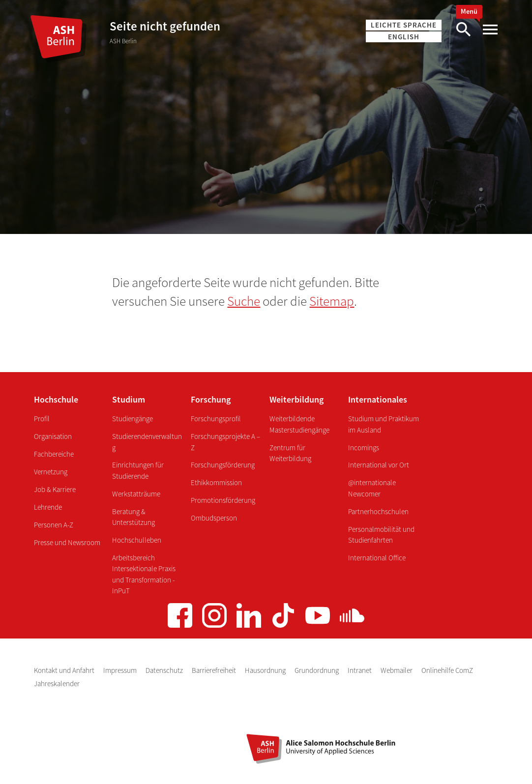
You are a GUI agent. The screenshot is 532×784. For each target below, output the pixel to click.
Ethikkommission (216, 482)
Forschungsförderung (223, 465)
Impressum (121, 670)
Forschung (211, 399)
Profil (42, 419)
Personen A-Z (54, 525)
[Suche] (463, 30)
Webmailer (397, 670)
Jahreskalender (57, 683)
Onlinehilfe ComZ (447, 670)
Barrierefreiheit (215, 670)
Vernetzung (51, 472)
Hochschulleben (137, 540)
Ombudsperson (214, 518)
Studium (129, 399)
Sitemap (332, 301)
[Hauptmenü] (490, 30)
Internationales (378, 399)
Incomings (364, 448)
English (404, 37)
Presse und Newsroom (67, 542)
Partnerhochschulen (378, 511)
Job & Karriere (55, 489)
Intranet (360, 670)
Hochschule (56, 399)
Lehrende (48, 507)
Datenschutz (165, 670)
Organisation (53, 436)
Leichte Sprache (404, 25)
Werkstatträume (136, 494)
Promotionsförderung (223, 500)
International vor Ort (379, 465)
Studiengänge (133, 419)
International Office (377, 558)
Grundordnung (317, 670)
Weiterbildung (296, 399)
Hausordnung (266, 670)
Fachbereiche (54, 454)
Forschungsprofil (216, 419)
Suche (244, 301)
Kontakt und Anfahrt (65, 670)
